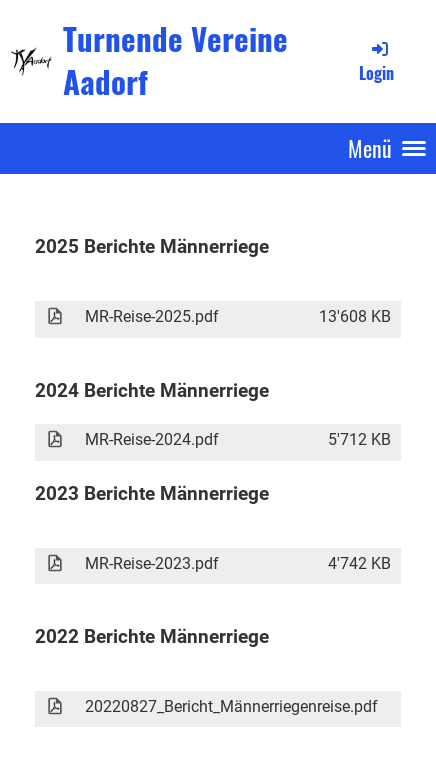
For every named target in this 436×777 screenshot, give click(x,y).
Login (376, 61)
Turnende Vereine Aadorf (175, 60)
